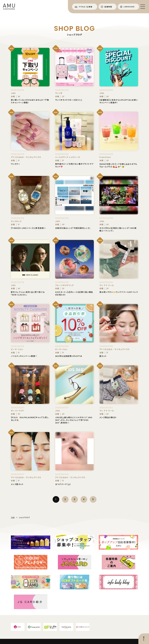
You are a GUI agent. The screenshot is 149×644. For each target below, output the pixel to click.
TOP (13, 517)
